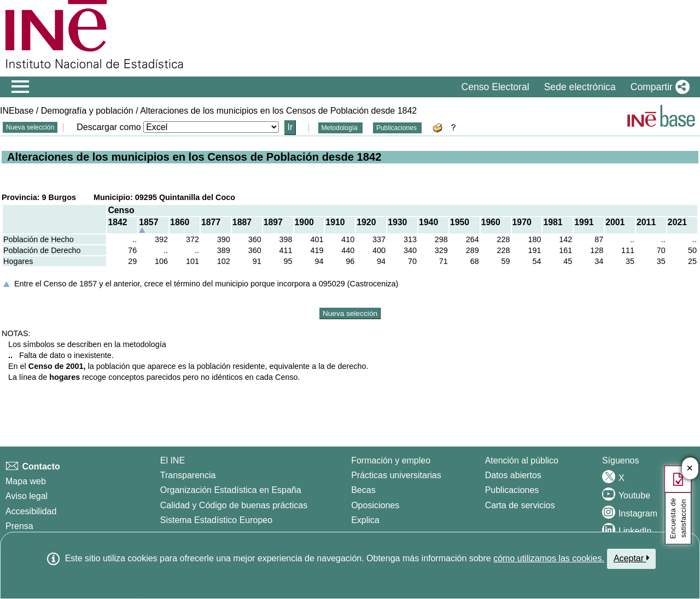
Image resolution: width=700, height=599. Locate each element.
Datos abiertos (513, 475)
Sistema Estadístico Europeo (216, 520)
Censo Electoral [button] (495, 87)
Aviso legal (27, 496)
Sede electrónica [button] (580, 87)
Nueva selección (30, 127)
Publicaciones (397, 128)
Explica (365, 520)
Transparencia (188, 475)
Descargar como (109, 127)
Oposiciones (375, 505)
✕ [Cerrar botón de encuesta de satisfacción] (690, 469)
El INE (173, 460)
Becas (363, 490)
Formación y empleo (391, 460)
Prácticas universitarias (396, 475)
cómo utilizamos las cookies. (549, 558)
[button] (658, 87)
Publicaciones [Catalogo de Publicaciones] (512, 490)
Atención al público (522, 460)
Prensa (19, 526)
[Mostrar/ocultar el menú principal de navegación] (21, 87)
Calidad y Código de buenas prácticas (234, 505)
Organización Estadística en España (231, 490)
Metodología (340, 128)
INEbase (17, 111)
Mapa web (26, 481)
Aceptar (631, 558)
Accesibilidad (31, 511)
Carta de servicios (520, 505)
